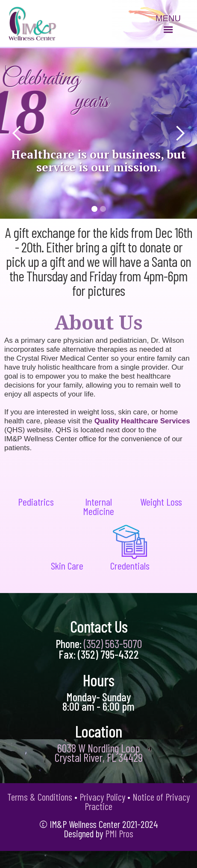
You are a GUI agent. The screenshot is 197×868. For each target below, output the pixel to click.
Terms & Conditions (40, 797)
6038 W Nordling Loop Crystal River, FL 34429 (99, 752)
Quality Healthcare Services (142, 421)
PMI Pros (119, 833)
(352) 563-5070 (113, 643)
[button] (168, 26)
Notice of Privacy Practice (137, 801)
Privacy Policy (102, 797)
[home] (31, 23)
